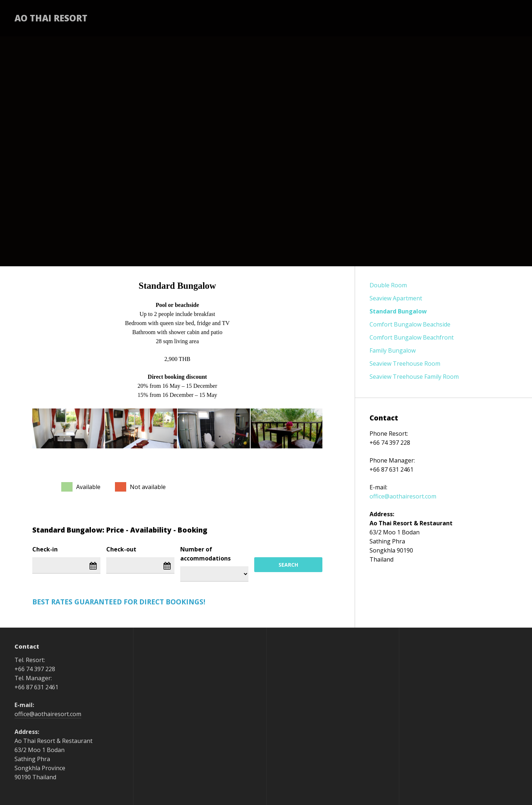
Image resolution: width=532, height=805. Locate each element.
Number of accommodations (205, 554)
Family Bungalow (393, 350)
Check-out (121, 549)
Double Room (388, 285)
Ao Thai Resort (51, 18)
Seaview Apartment (396, 298)
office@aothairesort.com (403, 496)
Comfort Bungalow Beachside (410, 324)
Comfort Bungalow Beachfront (412, 337)
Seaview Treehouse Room (405, 364)
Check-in (45, 549)
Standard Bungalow (398, 311)
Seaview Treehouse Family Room (414, 377)
